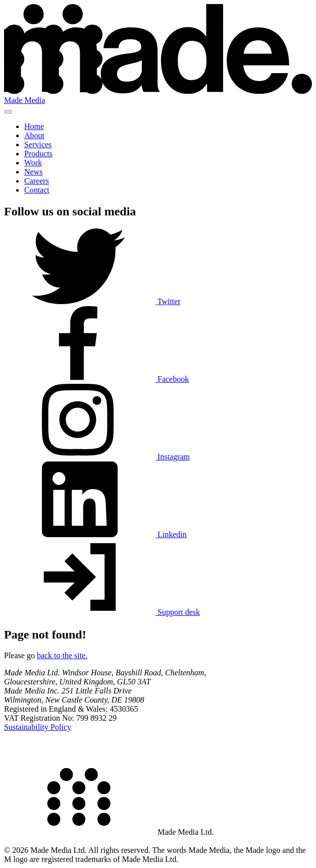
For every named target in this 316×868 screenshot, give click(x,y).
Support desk (102, 612)
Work (33, 163)
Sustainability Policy (38, 727)
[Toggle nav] (8, 112)
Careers (37, 181)
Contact (37, 190)
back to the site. (62, 655)
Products (38, 154)
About (34, 135)
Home (34, 126)
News (33, 172)
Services (38, 144)
